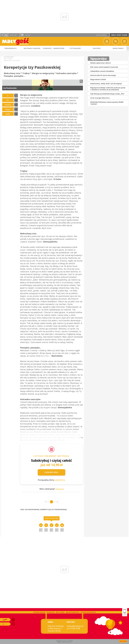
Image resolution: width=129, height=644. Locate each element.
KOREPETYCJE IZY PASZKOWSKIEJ (53, 509)
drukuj (8, 109)
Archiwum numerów (39, 612)
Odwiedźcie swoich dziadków (102, 71)
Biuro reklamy (60, 612)
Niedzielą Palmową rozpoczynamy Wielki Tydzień (107, 103)
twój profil (107, 41)
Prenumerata (51, 612)
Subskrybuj (51, 472)
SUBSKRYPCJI (60, 480)
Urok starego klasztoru (100, 98)
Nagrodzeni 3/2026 (98, 79)
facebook (2, 35)
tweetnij (8, 105)
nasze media (101, 35)
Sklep (28, 35)
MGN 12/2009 (8, 59)
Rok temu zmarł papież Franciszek (104, 67)
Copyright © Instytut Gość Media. (64, 641)
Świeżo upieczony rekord (100, 63)
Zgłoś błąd (123, 641)
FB (8, 100)
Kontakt (14, 35)
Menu (125, 41)
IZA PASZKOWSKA (32, 509)
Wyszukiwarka (116, 41)
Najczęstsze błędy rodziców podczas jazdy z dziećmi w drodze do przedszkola (108, 89)
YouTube (6, 35)
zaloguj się (60, 489)
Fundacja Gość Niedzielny (88, 612)
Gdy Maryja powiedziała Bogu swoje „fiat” (108, 94)
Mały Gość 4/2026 (119, 35)
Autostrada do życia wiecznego (103, 75)
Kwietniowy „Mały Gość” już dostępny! (106, 83)
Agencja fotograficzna (73, 612)
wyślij (8, 114)
